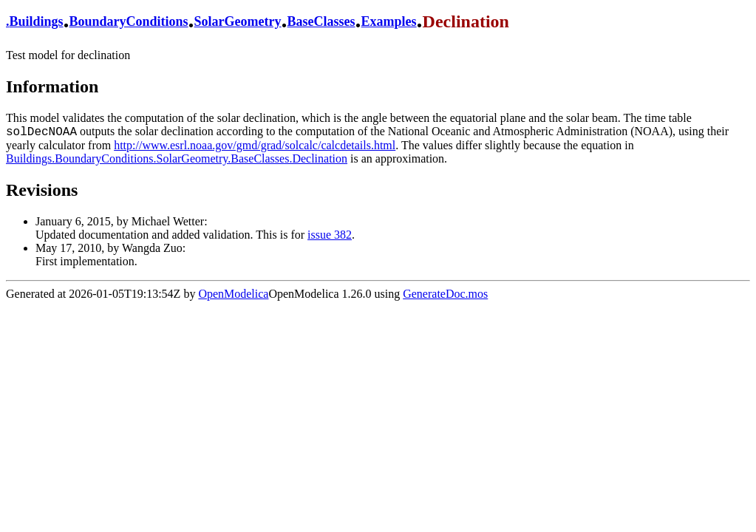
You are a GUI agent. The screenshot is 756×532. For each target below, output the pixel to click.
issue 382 (330, 235)
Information (52, 86)
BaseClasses (321, 21)
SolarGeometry (238, 21)
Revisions (42, 190)
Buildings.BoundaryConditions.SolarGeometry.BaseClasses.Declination (177, 158)
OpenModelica (233, 294)
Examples (389, 21)
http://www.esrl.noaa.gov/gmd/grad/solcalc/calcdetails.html (255, 145)
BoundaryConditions (129, 21)
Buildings (37, 21)
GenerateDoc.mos (445, 294)
